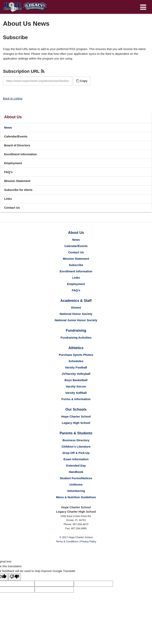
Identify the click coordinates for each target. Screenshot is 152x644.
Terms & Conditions (67, 541)
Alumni (76, 307)
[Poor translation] (14, 577)
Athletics (76, 348)
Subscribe (76, 265)
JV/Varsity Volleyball (76, 374)
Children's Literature (76, 447)
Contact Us (12, 208)
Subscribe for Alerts (18, 190)
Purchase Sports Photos (76, 355)
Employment (13, 163)
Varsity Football (76, 367)
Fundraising (76, 331)
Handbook (76, 472)
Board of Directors (17, 145)
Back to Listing (13, 98)
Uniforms (76, 484)
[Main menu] (143, 7)
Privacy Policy (88, 541)
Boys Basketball (76, 380)
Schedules (76, 361)
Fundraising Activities (76, 338)
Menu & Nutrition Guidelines (76, 497)
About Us (13, 117)
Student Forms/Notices (76, 478)
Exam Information (76, 459)
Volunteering (76, 491)
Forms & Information (76, 399)
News (8, 127)
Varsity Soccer (76, 386)
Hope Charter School (76, 416)
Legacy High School (76, 423)
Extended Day (76, 465)
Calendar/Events (16, 136)
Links (8, 199)
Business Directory (76, 440)
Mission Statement (17, 181)
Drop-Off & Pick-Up (76, 453)
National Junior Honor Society (76, 320)
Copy (82, 81)
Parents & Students (76, 433)
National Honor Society (76, 314)
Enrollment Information (20, 154)
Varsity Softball (76, 393)
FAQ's (8, 172)
